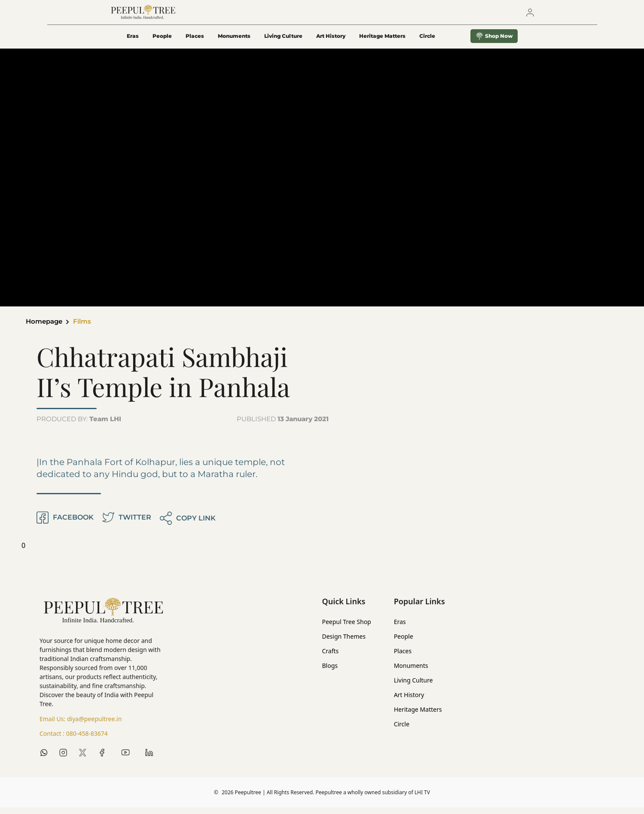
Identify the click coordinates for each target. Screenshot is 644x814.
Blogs (330, 672)
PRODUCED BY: (79, 425)
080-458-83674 (87, 740)
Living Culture (283, 41)
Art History (331, 41)
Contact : (74, 740)
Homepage (46, 328)
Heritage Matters (382, 41)
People (162, 41)
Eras (133, 41)
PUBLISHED (283, 425)
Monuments (234, 41)
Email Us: (81, 725)
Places (195, 41)
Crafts (331, 657)
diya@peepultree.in (94, 725)
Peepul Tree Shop (347, 628)
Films (86, 328)
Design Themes (344, 643)
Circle (402, 730)
